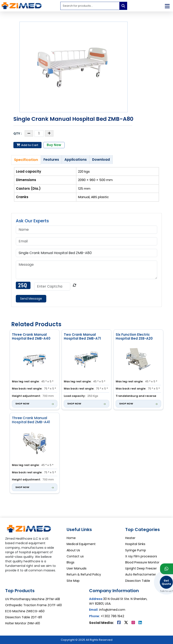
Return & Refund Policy (84, 574)
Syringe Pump (136, 550)
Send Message (31, 299)
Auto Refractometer (141, 574)
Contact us (75, 556)
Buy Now (54, 145)
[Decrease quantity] (29, 133)
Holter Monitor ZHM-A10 (23, 623)
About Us (73, 550)
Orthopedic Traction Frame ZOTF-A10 (34, 605)
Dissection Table (138, 581)
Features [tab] (51, 160)
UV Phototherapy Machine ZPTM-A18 (33, 599)
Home (71, 538)
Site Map (73, 581)
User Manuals (77, 568)
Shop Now (22, 404)
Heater (130, 538)
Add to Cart (27, 145)
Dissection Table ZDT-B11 (24, 617)
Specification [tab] (26, 160)
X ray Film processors (141, 556)
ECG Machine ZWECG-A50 (25, 611)
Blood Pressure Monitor (142, 562)
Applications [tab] (76, 160)
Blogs (70, 562)
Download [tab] (101, 160)
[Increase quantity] (49, 133)
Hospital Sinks (135, 544)
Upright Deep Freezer (141, 568)
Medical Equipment (81, 544)
